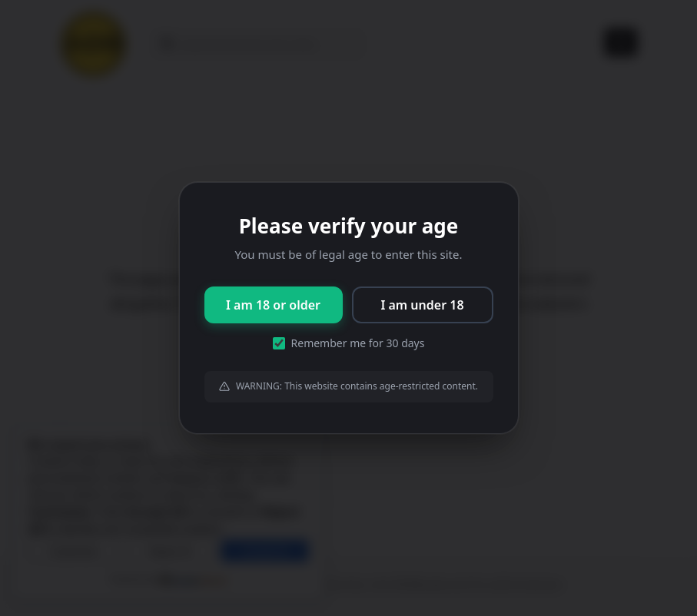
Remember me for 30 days (349, 343)
